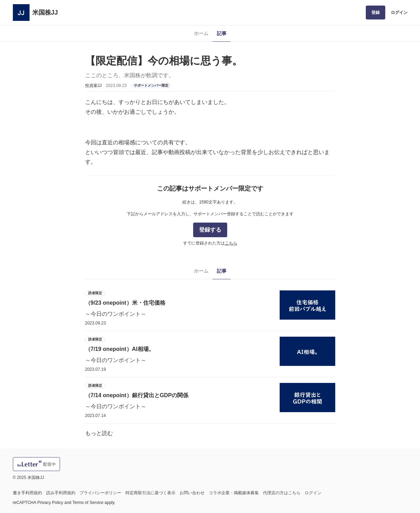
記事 (222, 33)
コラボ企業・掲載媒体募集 (234, 493)
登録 (376, 13)
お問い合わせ (192, 493)
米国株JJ (45, 13)
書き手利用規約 (27, 493)
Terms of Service (88, 503)
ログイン (399, 13)
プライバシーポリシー (100, 493)
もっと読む (99, 433)
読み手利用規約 (61, 493)
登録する (210, 230)
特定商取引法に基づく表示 (150, 493)
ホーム (201, 33)
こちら (231, 243)
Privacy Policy (50, 503)
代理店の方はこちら (282, 493)
